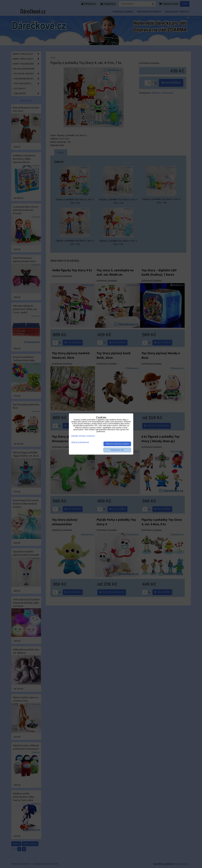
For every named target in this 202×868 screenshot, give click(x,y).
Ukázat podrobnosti (80, 442)
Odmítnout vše (117, 450)
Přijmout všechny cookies (117, 444)
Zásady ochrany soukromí (83, 436)
